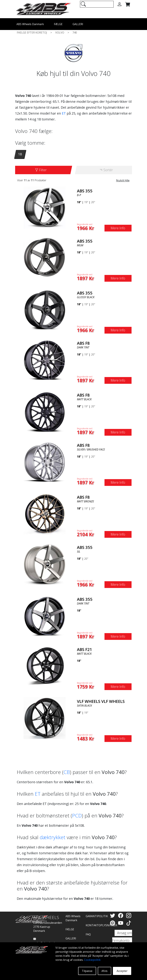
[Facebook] (121, 915)
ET (64, 113)
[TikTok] (129, 923)
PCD (77, 815)
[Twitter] (113, 915)
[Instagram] (129, 915)
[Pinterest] (113, 923)
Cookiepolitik (92, 960)
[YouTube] (121, 923)
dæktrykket (52, 837)
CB (67, 772)
